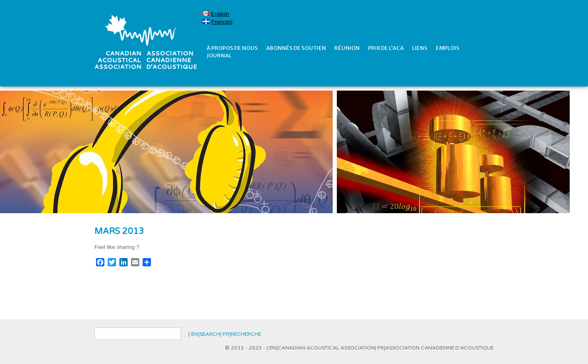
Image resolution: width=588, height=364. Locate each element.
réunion (347, 48)
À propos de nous (232, 48)
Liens (420, 48)
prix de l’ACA (386, 48)
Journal (219, 55)
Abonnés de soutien (296, 48)
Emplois (448, 48)
